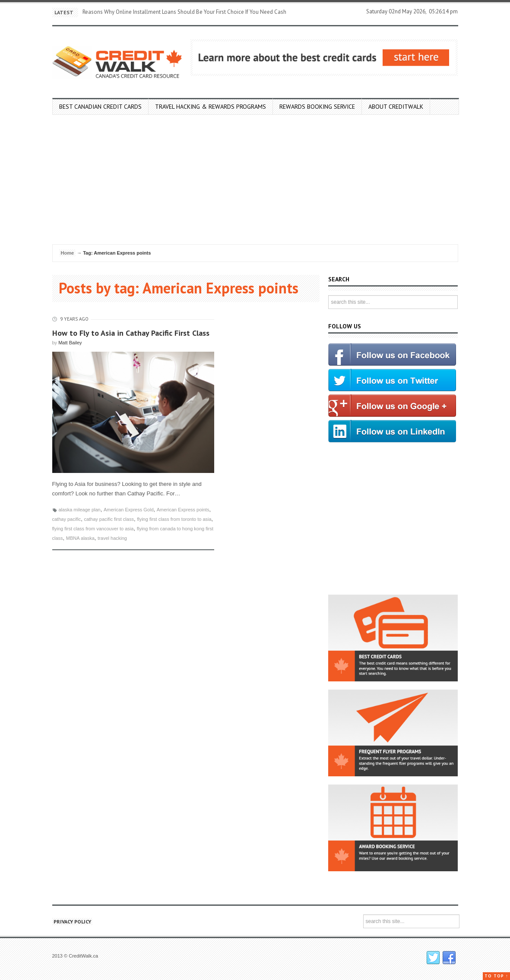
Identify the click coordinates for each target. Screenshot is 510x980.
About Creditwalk (396, 107)
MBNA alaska (80, 538)
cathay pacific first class (109, 519)
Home (68, 253)
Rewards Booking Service (317, 107)
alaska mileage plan (80, 510)
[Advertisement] (255, 180)
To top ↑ (496, 976)
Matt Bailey (70, 343)
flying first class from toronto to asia (174, 519)
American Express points (183, 510)
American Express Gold (129, 510)
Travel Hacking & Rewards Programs (211, 107)
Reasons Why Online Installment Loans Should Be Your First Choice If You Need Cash (184, 12)
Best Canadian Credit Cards (100, 107)
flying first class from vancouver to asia (93, 529)
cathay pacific (67, 519)
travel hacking (112, 538)
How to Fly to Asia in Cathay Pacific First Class (131, 333)
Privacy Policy (72, 922)
